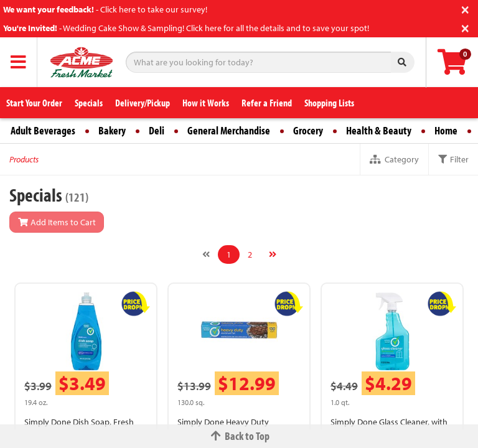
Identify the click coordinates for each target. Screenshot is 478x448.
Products (24, 159)
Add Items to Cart (57, 222)
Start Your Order (34, 103)
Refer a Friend (267, 103)
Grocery (308, 130)
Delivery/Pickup (143, 103)
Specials (89, 103)
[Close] (465, 8)
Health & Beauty (379, 130)
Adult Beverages (43, 130)
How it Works (206, 103)
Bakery (112, 130)
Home (446, 130)
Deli (157, 130)
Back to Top (239, 436)
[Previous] (206, 254)
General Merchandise (229, 130)
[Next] (273, 254)
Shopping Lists (329, 103)
